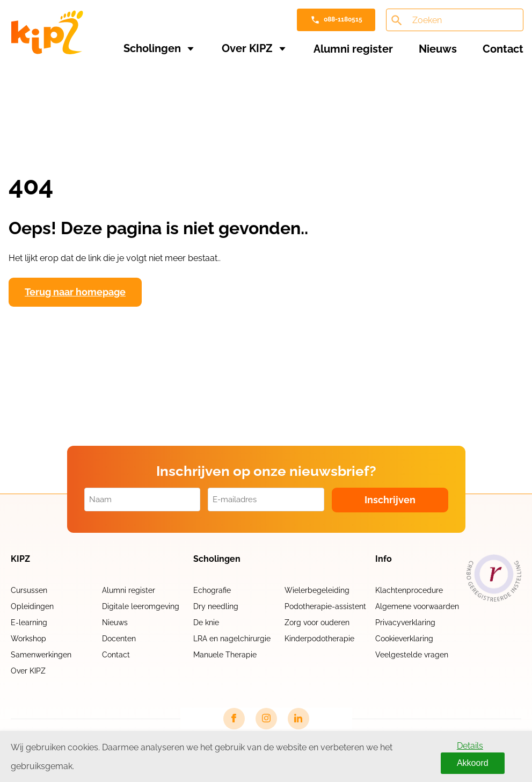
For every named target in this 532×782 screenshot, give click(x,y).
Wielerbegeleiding (317, 590)
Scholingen (152, 48)
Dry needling (216, 606)
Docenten (119, 639)
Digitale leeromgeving (141, 606)
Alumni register (353, 49)
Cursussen (29, 590)
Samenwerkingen (41, 655)
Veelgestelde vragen (412, 655)
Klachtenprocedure (409, 590)
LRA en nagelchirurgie (232, 639)
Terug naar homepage (75, 292)
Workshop (28, 639)
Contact (503, 49)
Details (470, 746)
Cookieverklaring (404, 639)
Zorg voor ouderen (317, 622)
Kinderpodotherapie (319, 639)
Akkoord (473, 763)
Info (384, 559)
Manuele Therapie (225, 655)
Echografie (212, 590)
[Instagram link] (266, 719)
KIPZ (20, 559)
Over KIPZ (247, 48)
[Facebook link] (234, 719)
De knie (206, 622)
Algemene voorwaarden (417, 606)
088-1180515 (343, 19)
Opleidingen (32, 606)
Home (21, 82)
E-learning (29, 622)
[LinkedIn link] (298, 719)
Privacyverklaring (405, 622)
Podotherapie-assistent (325, 606)
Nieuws (438, 49)
